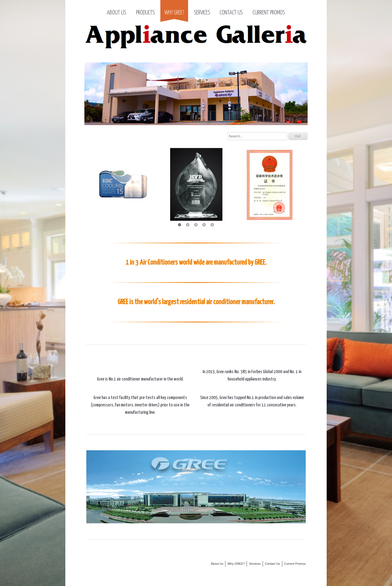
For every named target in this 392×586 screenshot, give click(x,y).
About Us (117, 13)
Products (146, 13)
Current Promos (269, 13)
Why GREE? (174, 13)
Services (202, 13)
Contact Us (231, 13)
